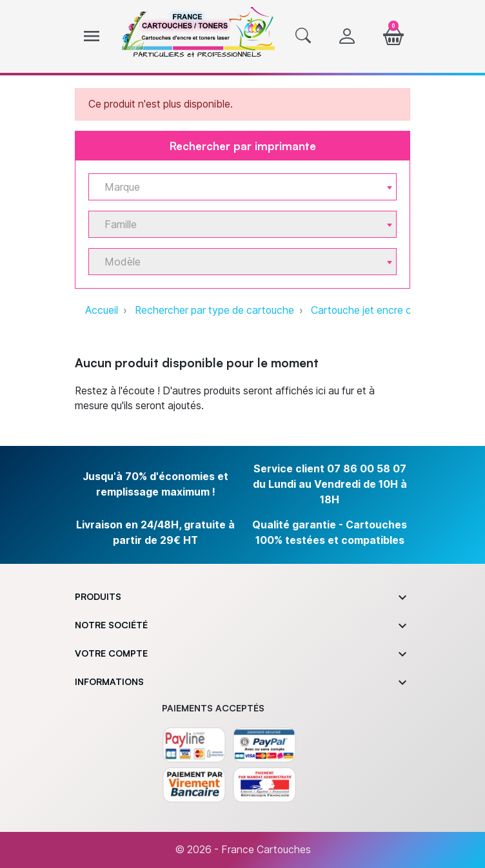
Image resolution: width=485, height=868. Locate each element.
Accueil (102, 310)
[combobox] (243, 187)
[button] (303, 37)
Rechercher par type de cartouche (214, 310)
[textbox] (237, 187)
